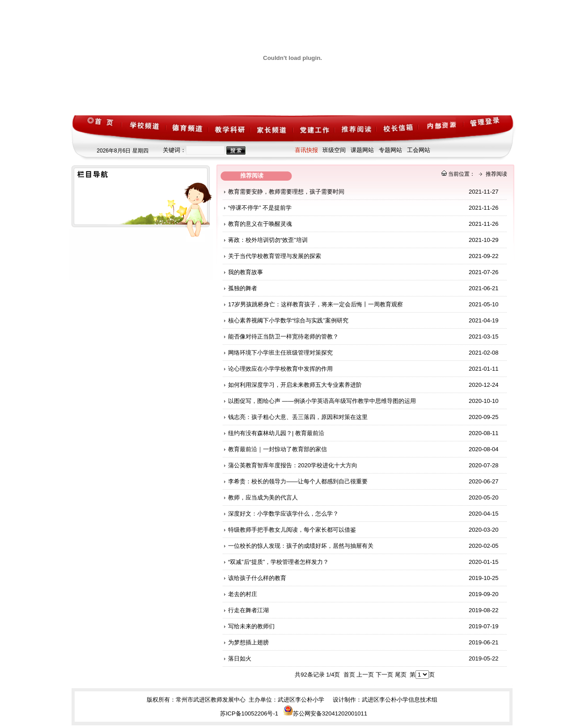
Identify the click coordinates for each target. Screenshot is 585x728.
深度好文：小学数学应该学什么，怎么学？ (283, 514)
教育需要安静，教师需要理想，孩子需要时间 (286, 192)
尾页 (401, 675)
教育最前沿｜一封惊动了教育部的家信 (278, 449)
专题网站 (390, 150)
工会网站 (419, 150)
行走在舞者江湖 (248, 610)
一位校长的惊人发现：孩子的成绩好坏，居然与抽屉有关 (301, 546)
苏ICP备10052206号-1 (249, 713)
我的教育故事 (246, 272)
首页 (349, 675)
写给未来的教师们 (251, 626)
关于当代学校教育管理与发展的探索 (275, 256)
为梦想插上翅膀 (248, 642)
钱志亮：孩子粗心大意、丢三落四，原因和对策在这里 (298, 417)
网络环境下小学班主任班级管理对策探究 (280, 353)
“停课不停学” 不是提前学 (260, 208)
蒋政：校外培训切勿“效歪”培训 (268, 240)
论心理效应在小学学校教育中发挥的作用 (280, 369)
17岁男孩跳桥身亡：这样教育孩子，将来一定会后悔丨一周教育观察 (316, 304)
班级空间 (334, 150)
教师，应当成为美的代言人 (263, 497)
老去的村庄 (243, 594)
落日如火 (240, 658)
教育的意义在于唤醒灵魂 (260, 224)
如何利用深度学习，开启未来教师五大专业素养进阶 (295, 385)
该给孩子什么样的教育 (257, 578)
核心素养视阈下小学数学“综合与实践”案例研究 (288, 320)
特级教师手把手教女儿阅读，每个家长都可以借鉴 (292, 530)
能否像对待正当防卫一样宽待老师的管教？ (283, 336)
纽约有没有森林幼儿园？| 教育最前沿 (276, 433)
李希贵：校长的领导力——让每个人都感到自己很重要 (298, 481)
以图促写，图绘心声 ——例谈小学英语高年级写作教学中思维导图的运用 (322, 401)
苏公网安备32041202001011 (325, 713)
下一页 (384, 675)
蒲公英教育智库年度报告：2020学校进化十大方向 (293, 465)
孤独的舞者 (243, 288)
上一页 (365, 675)
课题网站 (362, 150)
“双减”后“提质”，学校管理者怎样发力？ (278, 562)
